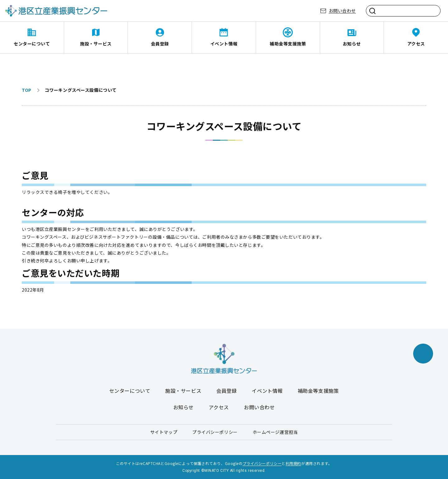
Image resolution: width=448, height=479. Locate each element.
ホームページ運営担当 (275, 432)
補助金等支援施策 (288, 44)
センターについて (32, 44)
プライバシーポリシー (215, 432)
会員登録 (160, 44)
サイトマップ (164, 432)
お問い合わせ (342, 11)
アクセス (416, 44)
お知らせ (352, 44)
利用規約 (293, 463)
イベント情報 (224, 44)
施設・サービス (96, 44)
